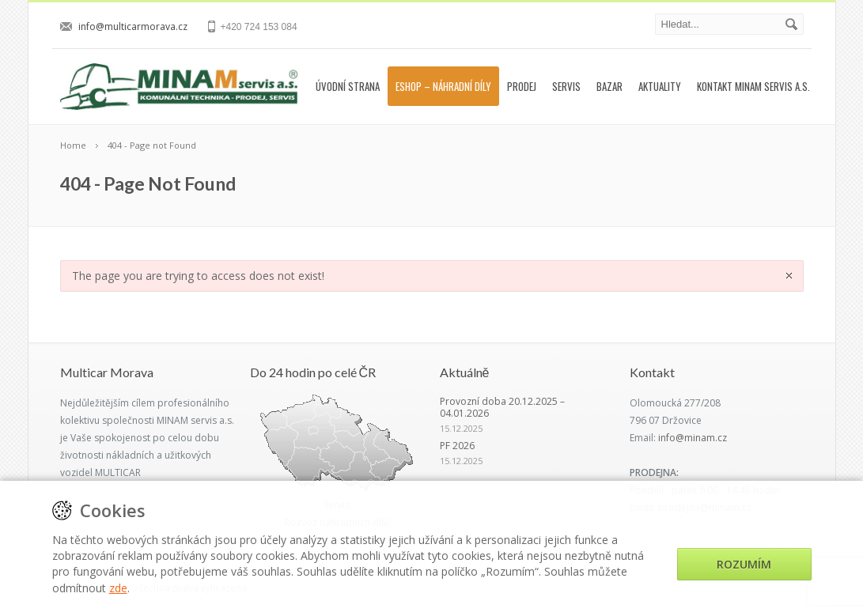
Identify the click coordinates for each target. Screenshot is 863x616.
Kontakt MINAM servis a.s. (753, 86)
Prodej (522, 86)
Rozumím (744, 564)
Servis (566, 86)
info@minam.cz (693, 438)
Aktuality (660, 86)
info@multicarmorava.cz (133, 26)
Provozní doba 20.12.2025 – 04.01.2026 (502, 407)
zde (118, 588)
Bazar (609, 86)
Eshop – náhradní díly (443, 86)
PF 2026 (457, 446)
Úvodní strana (348, 86)
